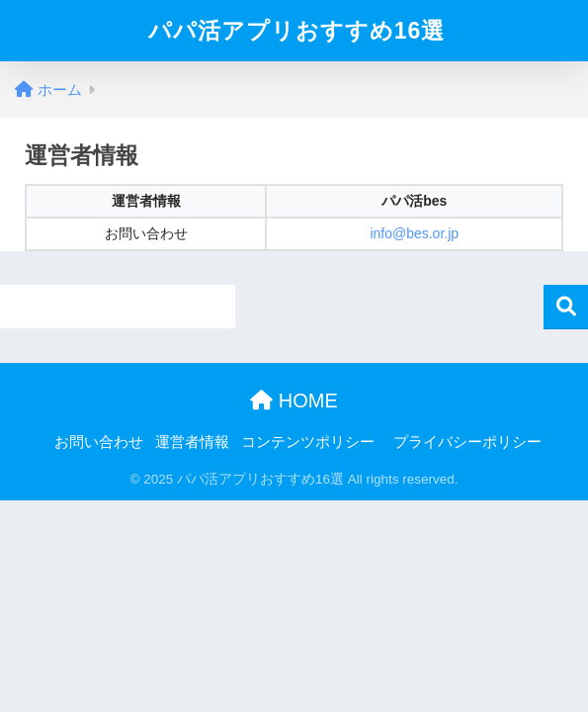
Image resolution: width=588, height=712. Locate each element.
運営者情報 (192, 442)
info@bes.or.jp (414, 233)
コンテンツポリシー (308, 442)
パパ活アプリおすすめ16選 (297, 31)
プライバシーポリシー (467, 442)
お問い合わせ (99, 442)
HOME (294, 400)
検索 (566, 307)
